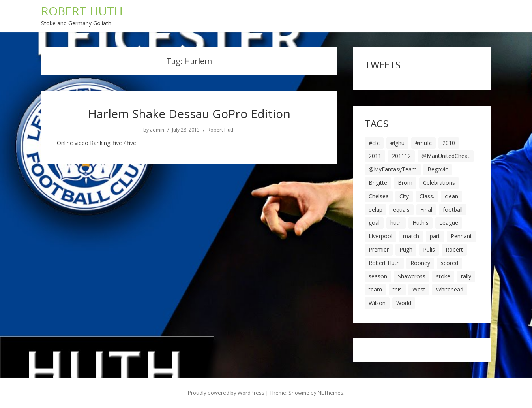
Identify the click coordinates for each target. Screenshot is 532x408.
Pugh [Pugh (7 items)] (406, 249)
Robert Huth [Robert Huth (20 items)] (384, 263)
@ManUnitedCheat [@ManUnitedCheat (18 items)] (446, 156)
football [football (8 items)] (453, 210)
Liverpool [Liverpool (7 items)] (380, 236)
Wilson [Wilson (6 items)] (377, 303)
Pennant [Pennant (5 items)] (461, 236)
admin (157, 130)
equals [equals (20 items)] (401, 210)
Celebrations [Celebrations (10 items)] (439, 183)
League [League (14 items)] (449, 223)
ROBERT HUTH (82, 11)
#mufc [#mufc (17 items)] (423, 143)
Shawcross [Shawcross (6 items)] (412, 276)
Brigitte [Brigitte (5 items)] (378, 183)
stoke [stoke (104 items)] (443, 276)
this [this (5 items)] (397, 289)
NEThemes (331, 393)
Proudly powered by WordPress (226, 393)
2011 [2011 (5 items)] (375, 156)
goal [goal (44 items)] (374, 223)
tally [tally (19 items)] (466, 276)
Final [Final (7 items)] (426, 210)
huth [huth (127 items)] (396, 223)
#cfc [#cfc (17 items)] (374, 143)
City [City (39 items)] (404, 196)
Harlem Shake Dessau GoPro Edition (189, 114)
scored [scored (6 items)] (450, 263)
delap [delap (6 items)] (376, 210)
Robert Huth (221, 130)
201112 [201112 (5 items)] (401, 156)
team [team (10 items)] (375, 289)
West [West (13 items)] (419, 289)
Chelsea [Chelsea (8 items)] (379, 196)
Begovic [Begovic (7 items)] (438, 169)
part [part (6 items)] (435, 236)
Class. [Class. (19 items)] (427, 196)
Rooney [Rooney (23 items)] (420, 263)
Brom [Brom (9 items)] (405, 183)
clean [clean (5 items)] (451, 196)
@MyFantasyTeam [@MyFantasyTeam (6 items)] (393, 169)
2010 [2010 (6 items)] (449, 143)
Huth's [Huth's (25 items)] (421, 223)
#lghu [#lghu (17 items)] (397, 143)
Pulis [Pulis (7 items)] (429, 249)
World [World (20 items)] (404, 303)
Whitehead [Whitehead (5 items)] (450, 289)
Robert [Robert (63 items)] (454, 249)
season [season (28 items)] (378, 276)
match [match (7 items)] (411, 236)
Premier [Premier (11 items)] (379, 249)
